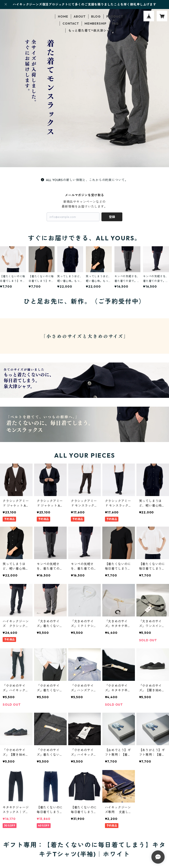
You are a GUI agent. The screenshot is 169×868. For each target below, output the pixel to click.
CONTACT (71, 24)
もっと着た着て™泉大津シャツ (91, 31)
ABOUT (80, 16)
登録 (112, 217)
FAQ (115, 24)
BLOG (96, 16)
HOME (63, 16)
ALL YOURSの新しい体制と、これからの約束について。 (84, 180)
